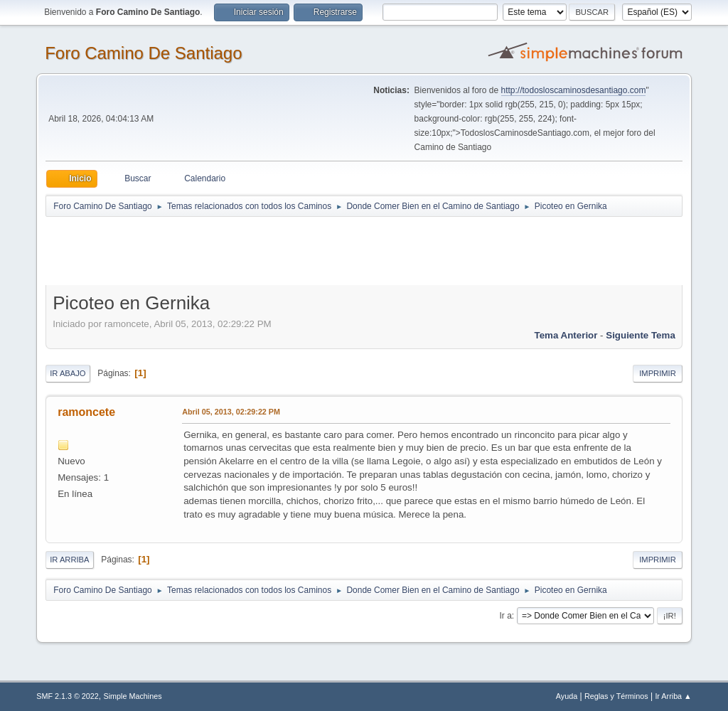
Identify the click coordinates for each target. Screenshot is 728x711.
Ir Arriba (69, 560)
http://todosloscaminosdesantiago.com (574, 90)
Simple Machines (133, 696)
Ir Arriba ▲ (673, 696)
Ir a (506, 616)
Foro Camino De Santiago (143, 53)
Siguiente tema (641, 335)
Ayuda (567, 696)
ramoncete (86, 412)
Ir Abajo (68, 373)
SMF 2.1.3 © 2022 (68, 696)
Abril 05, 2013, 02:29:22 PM (231, 412)
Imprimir (658, 373)
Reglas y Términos (616, 696)
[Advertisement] (296, 250)
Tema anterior (566, 335)
